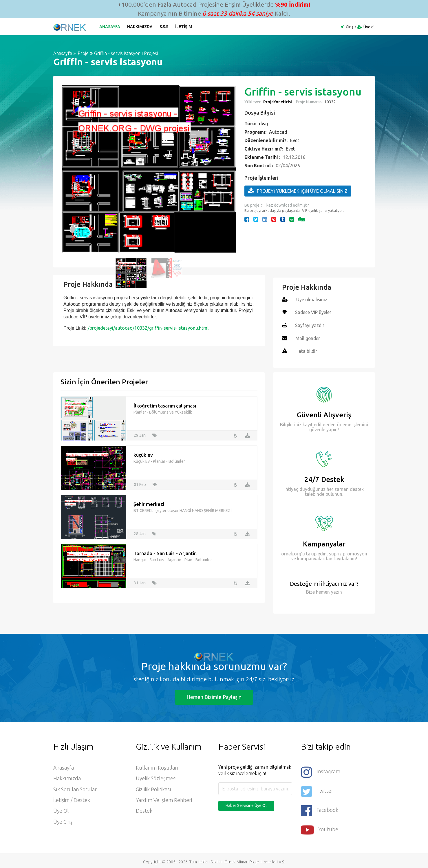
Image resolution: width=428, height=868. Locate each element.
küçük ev (143, 454)
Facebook (320, 809)
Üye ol (369, 27)
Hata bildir (306, 350)
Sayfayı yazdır (310, 325)
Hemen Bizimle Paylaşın (214, 696)
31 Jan (140, 582)
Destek (144, 811)
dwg (263, 124)
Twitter (317, 790)
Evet (295, 140)
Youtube (320, 827)
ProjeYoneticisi (278, 102)
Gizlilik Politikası (153, 789)
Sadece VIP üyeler (313, 312)
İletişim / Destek (72, 800)
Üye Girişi (64, 822)
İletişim (184, 27)
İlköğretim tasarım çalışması (165, 404)
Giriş (350, 27)
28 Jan (140, 533)
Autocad (278, 132)
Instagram (321, 771)
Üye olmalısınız (312, 300)
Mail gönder (308, 338)
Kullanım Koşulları (157, 767)
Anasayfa (110, 27)
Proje (83, 53)
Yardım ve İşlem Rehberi (164, 800)
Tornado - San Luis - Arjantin (165, 552)
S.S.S (164, 27)
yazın (336, 591)
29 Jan (140, 434)
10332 (330, 102)
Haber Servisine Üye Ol (246, 805)
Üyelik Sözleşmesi (156, 778)
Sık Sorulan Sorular (75, 789)
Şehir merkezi (149, 503)
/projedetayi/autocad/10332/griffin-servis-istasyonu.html (148, 328)
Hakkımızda (140, 27)
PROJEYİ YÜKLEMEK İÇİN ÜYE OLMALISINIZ (298, 191)
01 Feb (140, 483)
